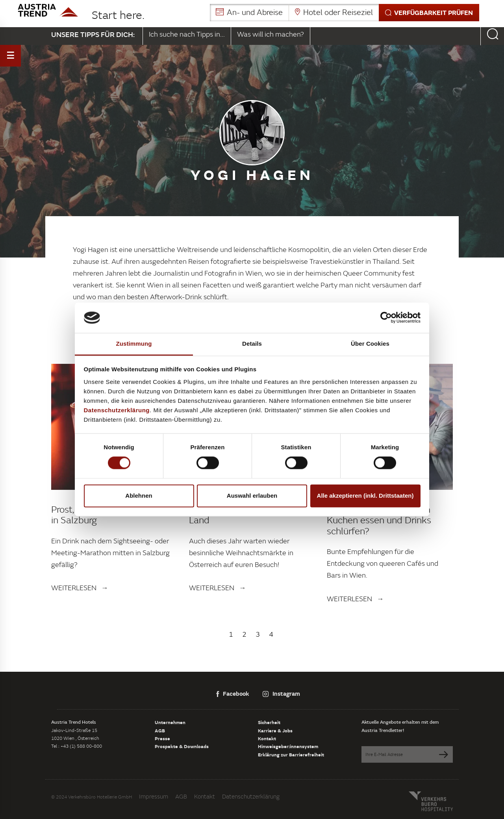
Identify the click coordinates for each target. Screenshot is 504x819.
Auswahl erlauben (252, 496)
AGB (160, 730)
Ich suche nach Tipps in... (187, 34)
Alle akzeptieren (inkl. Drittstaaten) (365, 496)
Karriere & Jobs (275, 730)
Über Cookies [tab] (370, 344)
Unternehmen (170, 722)
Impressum (154, 796)
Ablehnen (139, 496)
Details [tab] (252, 344)
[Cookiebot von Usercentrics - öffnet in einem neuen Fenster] (386, 318)
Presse (162, 738)
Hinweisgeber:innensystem (288, 746)
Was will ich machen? (271, 34)
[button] (345, 13)
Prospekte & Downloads (182, 746)
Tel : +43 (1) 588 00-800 (77, 746)
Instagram (281, 693)
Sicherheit (269, 722)
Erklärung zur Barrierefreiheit (291, 754)
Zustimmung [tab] (134, 344)
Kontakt (267, 738)
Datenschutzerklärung (251, 796)
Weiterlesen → (80, 588)
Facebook (233, 693)
